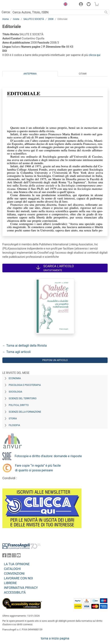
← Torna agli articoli (17, 352)
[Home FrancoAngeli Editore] (16, 5)
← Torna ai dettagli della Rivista (25, 346)
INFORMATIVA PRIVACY (21, 588)
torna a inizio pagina (55, 638)
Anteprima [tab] (30, 74)
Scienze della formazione (25, 412)
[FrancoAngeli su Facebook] (4, 556)
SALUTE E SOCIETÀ (34, 19)
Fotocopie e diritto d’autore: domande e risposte (48, 456)
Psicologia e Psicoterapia (25, 385)
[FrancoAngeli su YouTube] (19, 556)
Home (6, 19)
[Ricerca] (106, 12)
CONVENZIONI (14, 574)
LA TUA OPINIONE (17, 564)
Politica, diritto (19, 405)
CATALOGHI (12, 569)
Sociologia (15, 392)
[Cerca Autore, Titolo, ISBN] (57, 12)
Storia (13, 419)
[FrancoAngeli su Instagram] (14, 556)
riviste (16, 19)
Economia (15, 378)
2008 (51, 19)
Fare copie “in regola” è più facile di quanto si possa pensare (38, 468)
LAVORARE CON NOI (18, 578)
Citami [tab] (83, 74)
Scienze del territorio (23, 398)
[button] (64, 5)
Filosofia (14, 425)
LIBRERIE (10, 583)
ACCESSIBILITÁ (15, 592)
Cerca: (6, 12)
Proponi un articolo (55, 360)
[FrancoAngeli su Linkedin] (9, 556)
